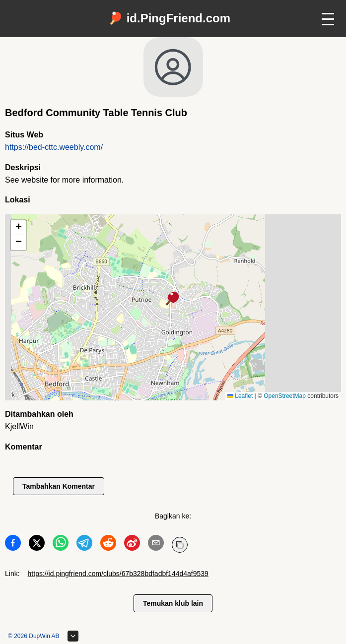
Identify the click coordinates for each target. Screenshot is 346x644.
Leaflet (240, 396)
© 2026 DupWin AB (34, 636)
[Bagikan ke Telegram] (84, 545)
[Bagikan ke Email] (156, 545)
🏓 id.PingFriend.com (169, 18)
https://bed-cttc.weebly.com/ (54, 147)
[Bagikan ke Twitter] (37, 545)
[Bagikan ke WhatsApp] (61, 545)
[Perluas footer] (73, 636)
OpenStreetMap (285, 396)
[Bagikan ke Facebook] (13, 545)
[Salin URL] (180, 545)
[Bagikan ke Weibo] (132, 545)
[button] (173, 299)
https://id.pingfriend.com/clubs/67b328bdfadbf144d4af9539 (118, 574)
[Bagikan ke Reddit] (108, 545)
